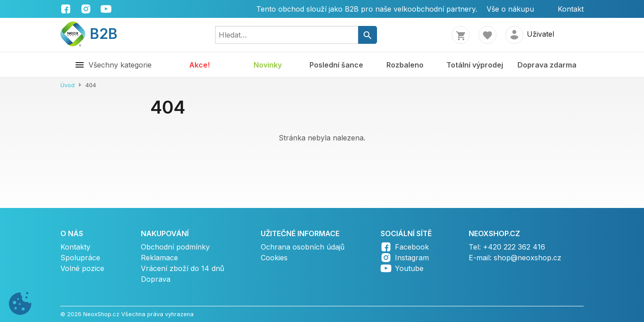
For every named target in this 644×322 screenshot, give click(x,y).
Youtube (409, 268)
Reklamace (159, 258)
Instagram (412, 258)
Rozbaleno (405, 65)
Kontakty (75, 247)
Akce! (199, 65)
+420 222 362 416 (514, 247)
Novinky (268, 65)
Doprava (156, 279)
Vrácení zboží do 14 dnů (182, 268)
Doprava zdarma (547, 65)
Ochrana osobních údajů (303, 247)
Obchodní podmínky (175, 247)
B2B (89, 34)
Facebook (412, 247)
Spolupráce (80, 258)
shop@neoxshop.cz (527, 258)
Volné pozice (82, 268)
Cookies (274, 258)
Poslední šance (336, 65)
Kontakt (571, 9)
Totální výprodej (475, 65)
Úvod (68, 85)
